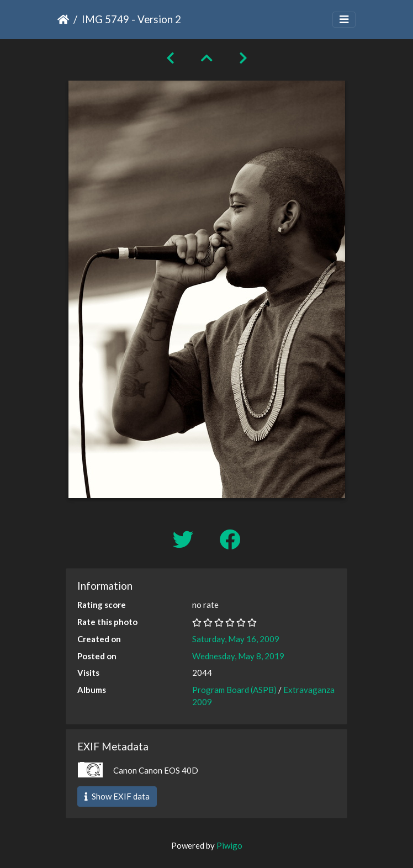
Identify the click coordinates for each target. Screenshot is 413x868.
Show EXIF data (117, 796)
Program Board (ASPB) (234, 690)
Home (63, 19)
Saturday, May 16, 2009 (236, 639)
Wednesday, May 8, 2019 (238, 656)
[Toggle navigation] (344, 20)
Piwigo (229, 845)
